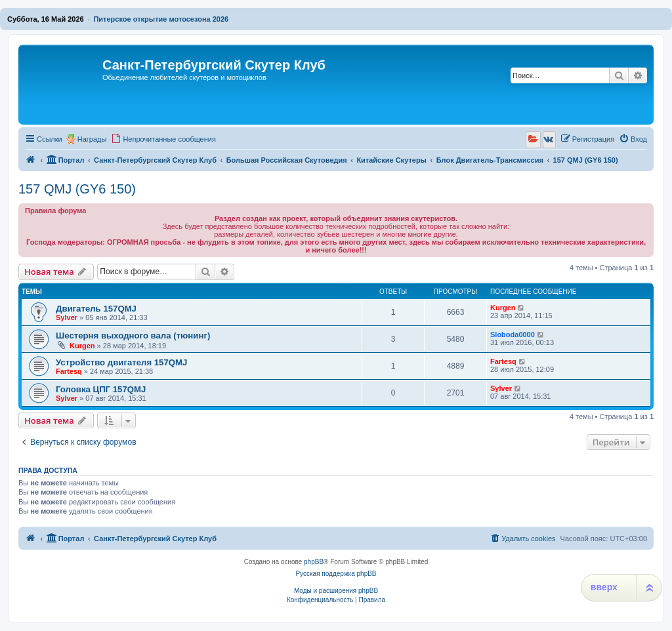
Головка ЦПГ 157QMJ (101, 389)
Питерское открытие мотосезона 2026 (161, 19)
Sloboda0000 (513, 335)
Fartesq (69, 371)
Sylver (67, 317)
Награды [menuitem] (92, 139)
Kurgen (503, 308)
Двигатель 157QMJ (96, 309)
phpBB (314, 562)
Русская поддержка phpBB (336, 574)
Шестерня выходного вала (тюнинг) (133, 336)
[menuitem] (163, 139)
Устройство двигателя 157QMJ (121, 362)
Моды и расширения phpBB (336, 591)
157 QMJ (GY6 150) (77, 189)
